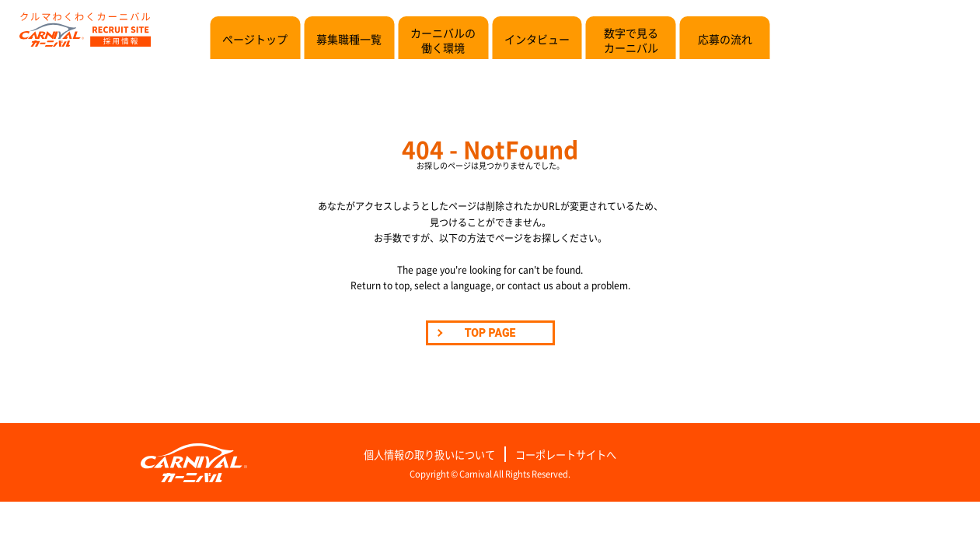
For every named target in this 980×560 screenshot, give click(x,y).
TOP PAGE (490, 333)
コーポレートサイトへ (566, 455)
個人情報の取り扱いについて (429, 455)
